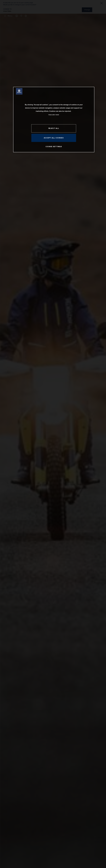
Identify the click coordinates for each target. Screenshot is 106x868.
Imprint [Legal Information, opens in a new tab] (57, 115)
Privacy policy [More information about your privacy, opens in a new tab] (52, 115)
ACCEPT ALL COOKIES (54, 138)
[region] (54, 120)
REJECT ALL (54, 128)
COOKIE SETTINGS (54, 146)
